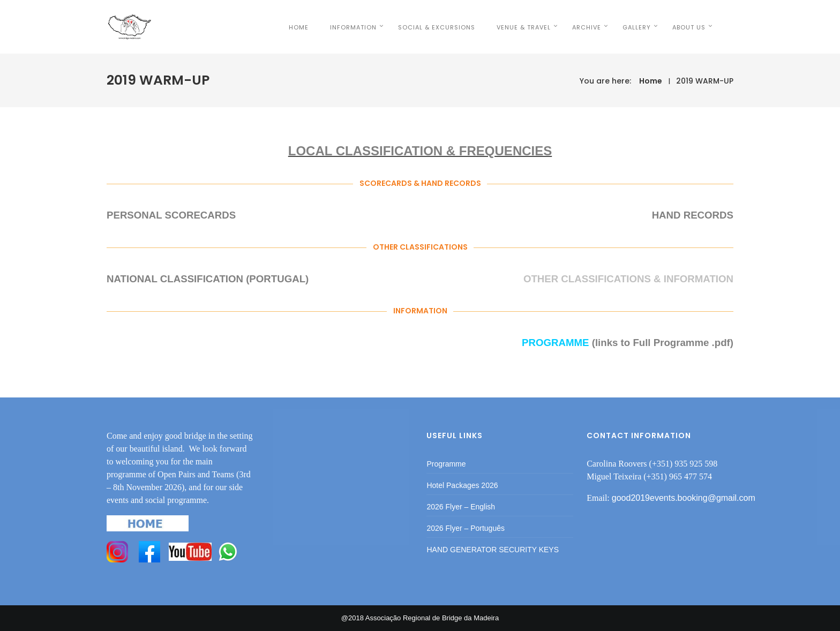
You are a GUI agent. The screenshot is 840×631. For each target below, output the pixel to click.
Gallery (650, 27)
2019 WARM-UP (705, 81)
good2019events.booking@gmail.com (684, 498)
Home (651, 81)
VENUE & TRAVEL (537, 27)
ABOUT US (702, 27)
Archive (600, 27)
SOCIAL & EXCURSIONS (450, 27)
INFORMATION (367, 27)
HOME (312, 27)
